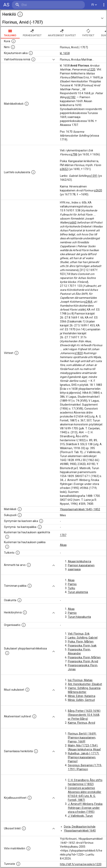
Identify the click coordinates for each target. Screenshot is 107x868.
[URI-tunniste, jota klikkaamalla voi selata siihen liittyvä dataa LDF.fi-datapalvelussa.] (18, 864)
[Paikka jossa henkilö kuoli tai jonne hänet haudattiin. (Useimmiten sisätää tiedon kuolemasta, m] (7, 547)
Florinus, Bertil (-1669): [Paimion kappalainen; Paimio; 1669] (82, 738)
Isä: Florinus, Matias (80, 680)
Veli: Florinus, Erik (79, 634)
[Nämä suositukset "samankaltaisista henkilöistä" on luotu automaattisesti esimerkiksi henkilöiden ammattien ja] (36, 751)
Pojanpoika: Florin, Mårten (84, 657)
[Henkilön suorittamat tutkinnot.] (18, 553)
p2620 (98, 190)
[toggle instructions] (20, 14)
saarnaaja (74, 569)
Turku (72, 588)
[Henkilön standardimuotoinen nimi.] (13, 47)
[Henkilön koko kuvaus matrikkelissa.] (27, 104)
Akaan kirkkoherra (80, 561)
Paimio (72, 584)
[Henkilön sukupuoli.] (20, 515)
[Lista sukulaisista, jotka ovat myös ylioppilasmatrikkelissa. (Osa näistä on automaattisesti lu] (7, 653)
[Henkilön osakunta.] (19, 600)
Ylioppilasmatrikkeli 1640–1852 (80, 509)
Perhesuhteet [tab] (32, 33)
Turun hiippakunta (80, 617)
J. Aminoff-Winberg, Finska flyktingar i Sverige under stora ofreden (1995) (85, 808)
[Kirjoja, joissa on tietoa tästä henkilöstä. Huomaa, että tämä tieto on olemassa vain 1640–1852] (30, 798)
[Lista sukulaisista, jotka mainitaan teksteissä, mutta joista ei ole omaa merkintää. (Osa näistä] (27, 690)
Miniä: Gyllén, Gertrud (81, 700)
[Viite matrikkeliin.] (28, 848)
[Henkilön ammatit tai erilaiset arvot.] (29, 565)
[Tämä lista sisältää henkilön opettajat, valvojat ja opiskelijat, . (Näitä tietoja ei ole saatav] (34, 716)
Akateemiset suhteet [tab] (62, 33)
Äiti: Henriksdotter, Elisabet (85, 684)
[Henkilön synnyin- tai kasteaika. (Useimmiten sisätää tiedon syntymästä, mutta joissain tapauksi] (41, 521)
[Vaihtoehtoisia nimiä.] (33, 59)
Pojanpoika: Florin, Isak (82, 646)
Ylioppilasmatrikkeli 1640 (80, 831)
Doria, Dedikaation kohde (80, 827)
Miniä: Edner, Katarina (82, 696)
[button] (53, 18)
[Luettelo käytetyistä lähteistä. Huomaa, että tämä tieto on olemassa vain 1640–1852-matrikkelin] (16, 353)
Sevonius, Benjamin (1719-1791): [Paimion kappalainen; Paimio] (85, 769)
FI (94, 5)
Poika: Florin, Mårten (81, 642)
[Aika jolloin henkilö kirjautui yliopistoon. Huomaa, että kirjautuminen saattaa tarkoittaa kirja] (31, 53)
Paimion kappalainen (81, 565)
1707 (63, 535)
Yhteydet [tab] (88, 33)
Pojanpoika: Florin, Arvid (83, 661)
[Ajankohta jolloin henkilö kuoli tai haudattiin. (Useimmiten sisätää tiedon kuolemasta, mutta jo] (7, 537)
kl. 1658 (65, 53)
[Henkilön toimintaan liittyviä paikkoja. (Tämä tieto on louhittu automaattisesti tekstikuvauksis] (30, 586)
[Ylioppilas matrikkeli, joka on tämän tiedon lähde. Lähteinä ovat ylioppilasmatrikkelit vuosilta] (20, 509)
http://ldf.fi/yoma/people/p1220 (81, 864)
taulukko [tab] (10, 33)
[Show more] (54, 60)
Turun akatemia (78, 592)
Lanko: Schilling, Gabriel (83, 638)
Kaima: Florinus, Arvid (81, 723)
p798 (74, 154)
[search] (36, 5)
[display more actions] (104, 5)
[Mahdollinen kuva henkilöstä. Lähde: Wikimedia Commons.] (13, 41)
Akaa (63, 545)
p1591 (93, 176)
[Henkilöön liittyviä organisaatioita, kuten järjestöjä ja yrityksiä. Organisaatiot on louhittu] (24, 625)
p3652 (64, 169)
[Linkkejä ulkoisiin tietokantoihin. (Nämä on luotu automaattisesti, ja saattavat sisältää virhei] (24, 828)
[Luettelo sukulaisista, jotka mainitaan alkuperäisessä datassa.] (33, 172)
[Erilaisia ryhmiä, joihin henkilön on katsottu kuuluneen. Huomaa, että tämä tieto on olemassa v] (25, 612)
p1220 (91, 69)
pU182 (71, 97)
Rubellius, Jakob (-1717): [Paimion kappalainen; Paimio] (84, 757)
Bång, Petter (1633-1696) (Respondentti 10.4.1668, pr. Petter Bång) (84, 715)
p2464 (88, 302)
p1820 (79, 353)
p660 (73, 222)
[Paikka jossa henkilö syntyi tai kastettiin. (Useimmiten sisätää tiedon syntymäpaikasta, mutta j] (40, 527)
